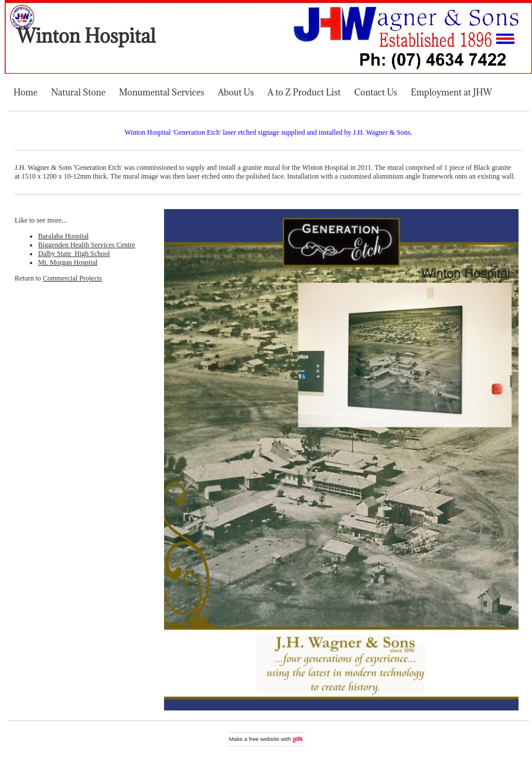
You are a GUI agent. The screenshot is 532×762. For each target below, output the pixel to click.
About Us (236, 92)
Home (25, 92)
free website (264, 739)
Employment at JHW (451, 92)
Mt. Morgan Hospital (68, 262)
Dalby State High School (74, 254)
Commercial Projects (72, 278)
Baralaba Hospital (63, 236)
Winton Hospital (86, 36)
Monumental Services (162, 92)
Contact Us (376, 92)
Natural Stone (78, 92)
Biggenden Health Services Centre (87, 245)
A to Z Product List (304, 92)
